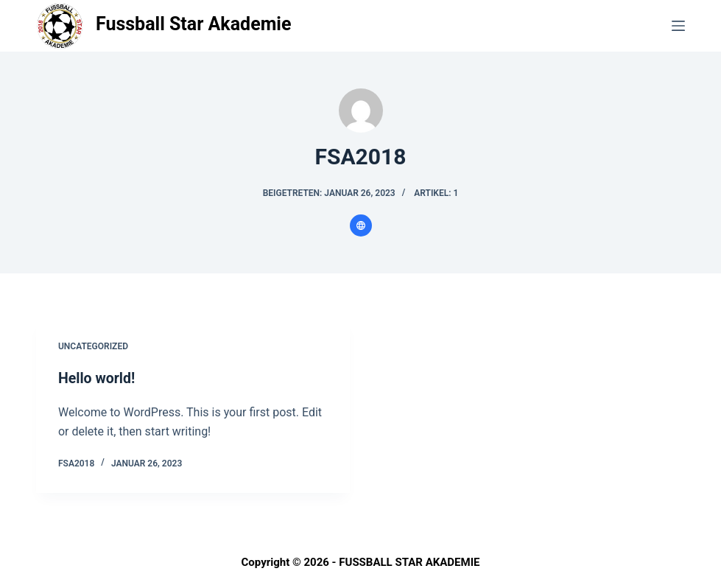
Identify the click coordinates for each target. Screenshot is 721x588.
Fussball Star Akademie (194, 24)
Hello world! (98, 378)
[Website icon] (361, 225)
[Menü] (678, 26)
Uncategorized (93, 346)
